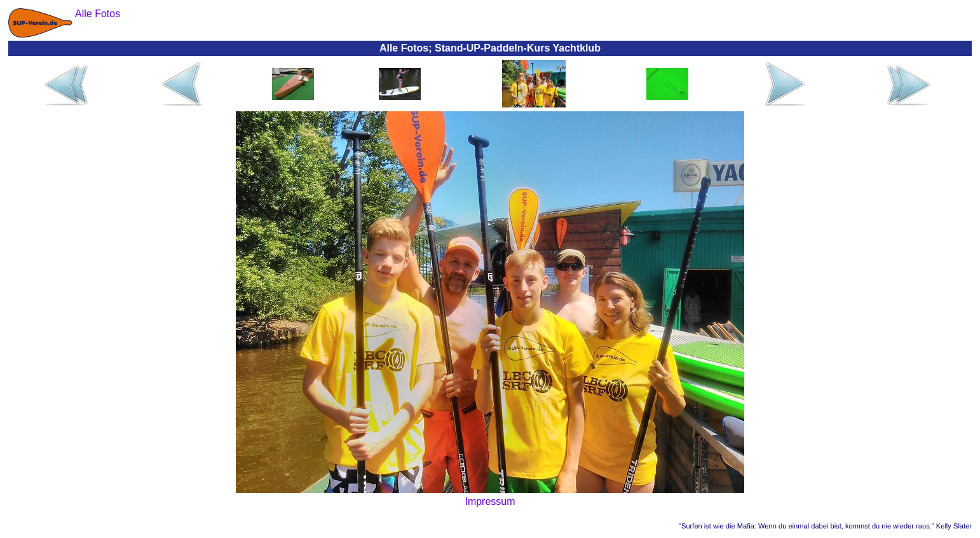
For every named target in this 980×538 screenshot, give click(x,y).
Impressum (490, 501)
